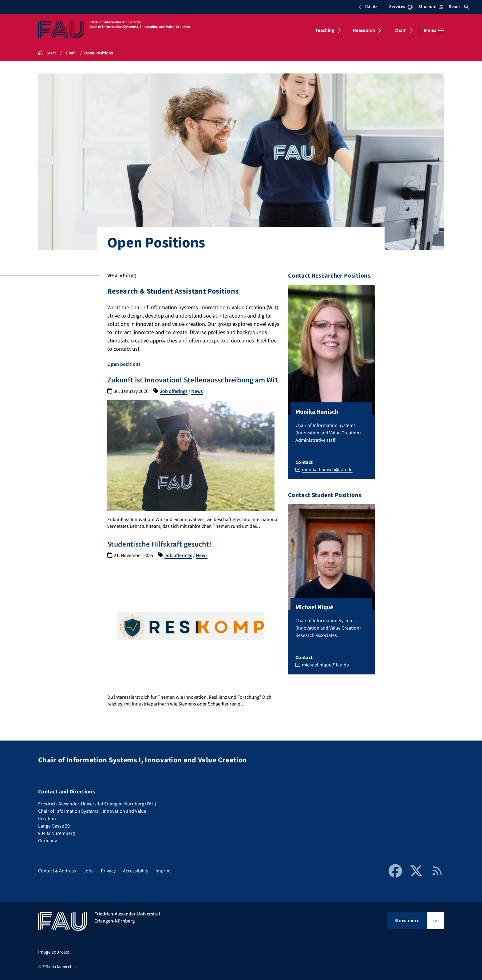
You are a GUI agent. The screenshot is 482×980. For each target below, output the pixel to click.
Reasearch (364, 30)
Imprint (163, 871)
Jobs (88, 871)
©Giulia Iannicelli (58, 967)
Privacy (108, 871)
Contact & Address (57, 871)
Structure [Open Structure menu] (431, 7)
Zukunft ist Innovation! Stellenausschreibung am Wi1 (193, 380)
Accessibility (136, 871)
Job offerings (174, 391)
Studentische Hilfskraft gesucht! (159, 544)
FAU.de (368, 7)
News (197, 391)
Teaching (325, 30)
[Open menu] (434, 30)
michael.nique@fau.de (325, 665)
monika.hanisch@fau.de (327, 469)
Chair (400, 30)
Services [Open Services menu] (401, 7)
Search (459, 7)
